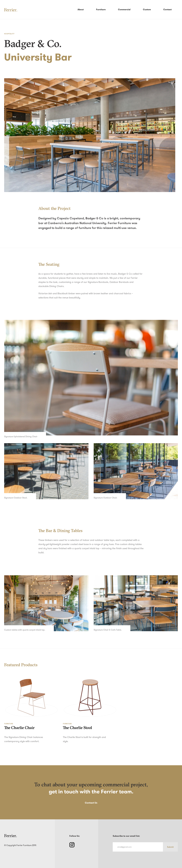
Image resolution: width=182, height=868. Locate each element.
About (81, 10)
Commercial (124, 10)
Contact (167, 10)
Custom (147, 10)
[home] (11, 10)
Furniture (101, 10)
